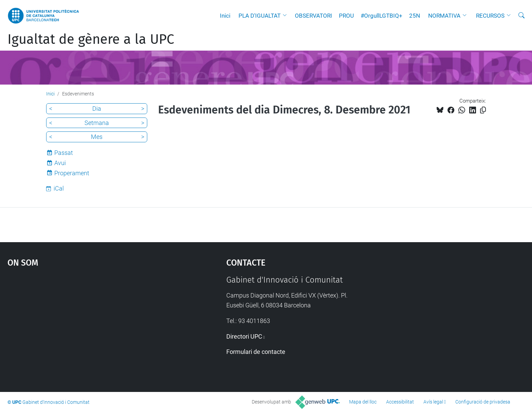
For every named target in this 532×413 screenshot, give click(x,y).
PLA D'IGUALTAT (260, 16)
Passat (64, 153)
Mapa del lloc (363, 402)
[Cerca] (521, 16)
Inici (225, 16)
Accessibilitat (400, 402)
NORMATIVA (444, 16)
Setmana (97, 123)
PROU (346, 16)
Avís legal (433, 402)
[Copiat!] (483, 110)
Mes (97, 137)
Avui (60, 163)
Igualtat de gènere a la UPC (91, 39)
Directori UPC (244, 336)
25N (415, 16)
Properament (72, 173)
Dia (97, 109)
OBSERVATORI (313, 16)
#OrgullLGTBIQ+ (382, 16)
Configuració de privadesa (483, 402)
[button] (286, 16)
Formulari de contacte (256, 352)
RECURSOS (490, 16)
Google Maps (91, 326)
